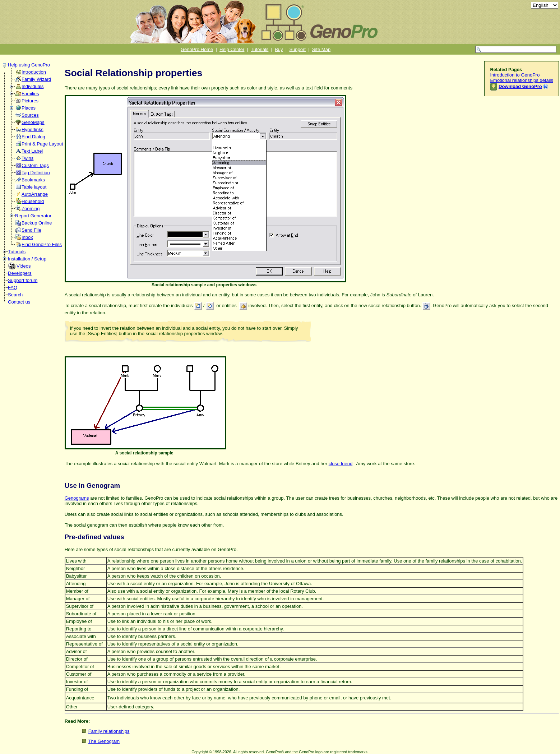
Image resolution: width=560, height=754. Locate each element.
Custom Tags (35, 165)
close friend (341, 464)
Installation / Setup (27, 259)
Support (297, 49)
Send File (31, 230)
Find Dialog (33, 137)
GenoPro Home (197, 49)
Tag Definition (36, 173)
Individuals (33, 86)
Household (33, 201)
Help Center (232, 49)
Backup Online (37, 223)
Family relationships (109, 731)
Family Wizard (36, 79)
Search (15, 295)
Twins (27, 158)
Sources (30, 115)
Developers (20, 273)
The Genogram (104, 741)
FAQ (13, 288)
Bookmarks (33, 180)
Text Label (32, 151)
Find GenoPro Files (42, 244)
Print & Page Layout (42, 144)
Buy (279, 49)
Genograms (77, 498)
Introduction (34, 72)
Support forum (23, 280)
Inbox (27, 237)
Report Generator (33, 216)
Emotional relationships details (522, 80)
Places (29, 108)
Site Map (321, 49)
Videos (24, 266)
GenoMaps (33, 122)
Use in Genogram (92, 485)
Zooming (31, 209)
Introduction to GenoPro (515, 75)
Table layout (34, 187)
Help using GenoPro (29, 65)
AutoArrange (35, 194)
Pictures (30, 101)
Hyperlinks (33, 129)
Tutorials (260, 49)
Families (30, 94)
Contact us (19, 302)
